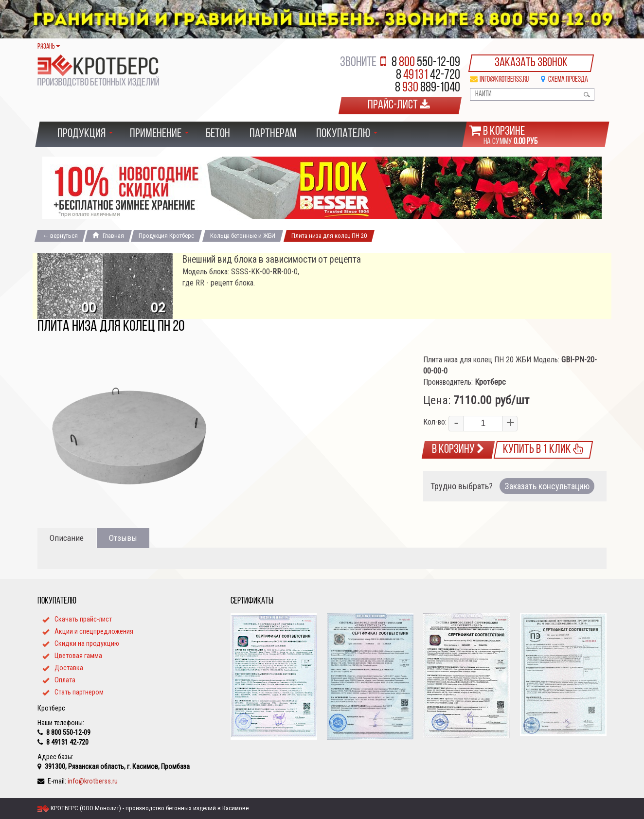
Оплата (65, 680)
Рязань (49, 47)
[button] (509, 424)
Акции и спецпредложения (94, 631)
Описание (67, 538)
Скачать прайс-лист (83, 619)
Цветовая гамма (78, 656)
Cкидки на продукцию (87, 643)
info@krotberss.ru (504, 80)
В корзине (504, 132)
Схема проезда (568, 80)
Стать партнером (79, 692)
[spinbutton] (483, 424)
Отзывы (123, 538)
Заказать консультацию (547, 486)
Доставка (69, 668)
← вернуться (60, 236)
